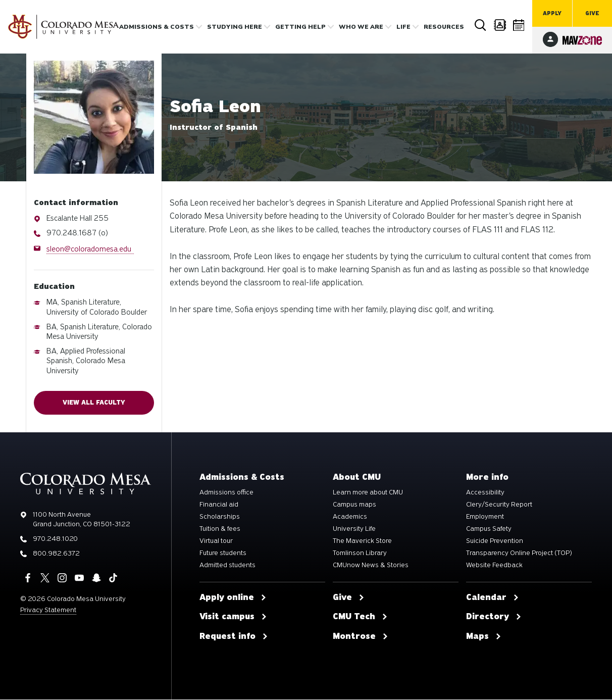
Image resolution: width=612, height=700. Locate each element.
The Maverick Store (362, 541)
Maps (484, 637)
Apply (552, 13)
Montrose (361, 637)
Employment (485, 517)
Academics (350, 517)
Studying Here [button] (235, 27)
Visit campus (233, 618)
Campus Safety (489, 529)
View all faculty (94, 403)
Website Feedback (494, 566)
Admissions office (226, 493)
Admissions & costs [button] (157, 27)
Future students (223, 554)
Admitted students (227, 566)
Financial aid (219, 505)
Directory (500, 25)
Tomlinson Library (360, 554)
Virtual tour (216, 541)
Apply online (233, 598)
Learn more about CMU (368, 493)
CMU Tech (360, 618)
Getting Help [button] (300, 27)
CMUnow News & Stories (371, 566)
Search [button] (481, 25)
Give (592, 13)
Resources (444, 27)
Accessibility (485, 493)
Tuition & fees (220, 529)
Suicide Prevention (495, 541)
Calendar (519, 25)
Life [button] (403, 27)
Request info (234, 637)
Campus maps (354, 505)
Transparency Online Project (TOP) (519, 554)
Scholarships (220, 517)
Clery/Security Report (499, 505)
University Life (354, 529)
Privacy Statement (48, 610)
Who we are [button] (361, 27)
